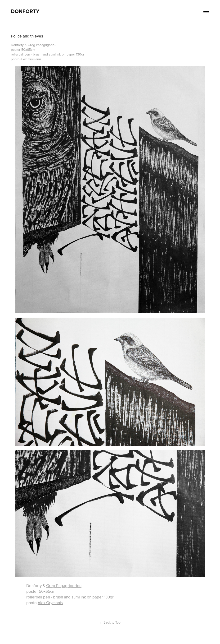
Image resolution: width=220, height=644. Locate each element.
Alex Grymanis (50, 603)
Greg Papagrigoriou (64, 586)
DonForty (25, 11)
